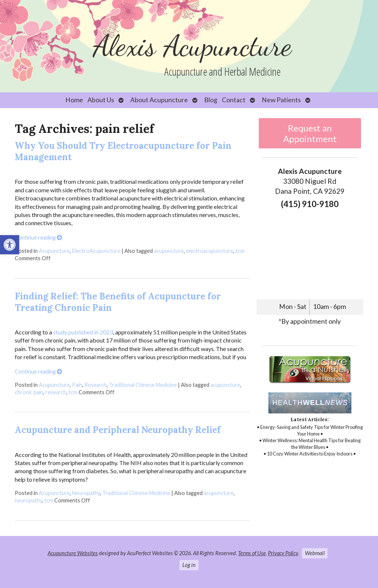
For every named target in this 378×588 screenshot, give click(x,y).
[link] (10, 245)
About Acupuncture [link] (159, 100)
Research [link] (96, 385)
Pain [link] (77, 385)
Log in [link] (189, 565)
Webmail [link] (315, 553)
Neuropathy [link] (86, 493)
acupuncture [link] (169, 251)
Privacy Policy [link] (283, 553)
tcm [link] (240, 251)
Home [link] (74, 100)
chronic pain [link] (29, 392)
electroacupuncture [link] (210, 251)
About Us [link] (101, 100)
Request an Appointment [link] (310, 133)
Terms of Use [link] (252, 553)
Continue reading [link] (38, 238)
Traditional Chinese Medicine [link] (143, 385)
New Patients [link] (281, 100)
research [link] (56, 392)
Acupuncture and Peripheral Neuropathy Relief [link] (118, 430)
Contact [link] (234, 100)
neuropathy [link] (28, 500)
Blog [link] (211, 100)
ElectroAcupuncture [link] (96, 251)
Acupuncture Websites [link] (73, 553)
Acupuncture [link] (54, 251)
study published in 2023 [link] (83, 332)
